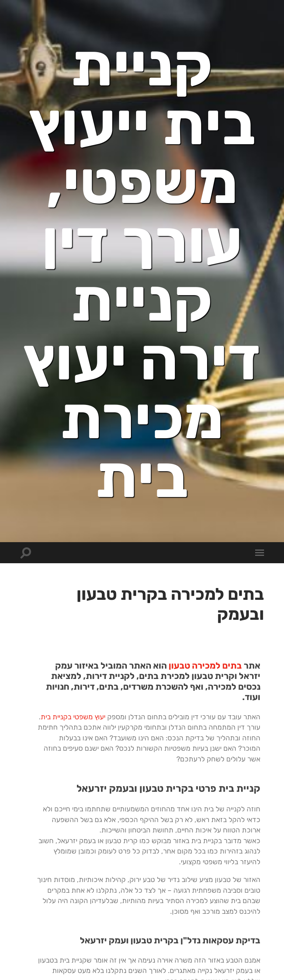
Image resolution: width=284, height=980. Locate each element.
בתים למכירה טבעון (205, 666)
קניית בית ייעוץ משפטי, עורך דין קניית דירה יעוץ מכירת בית (142, 271)
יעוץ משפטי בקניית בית (73, 717)
